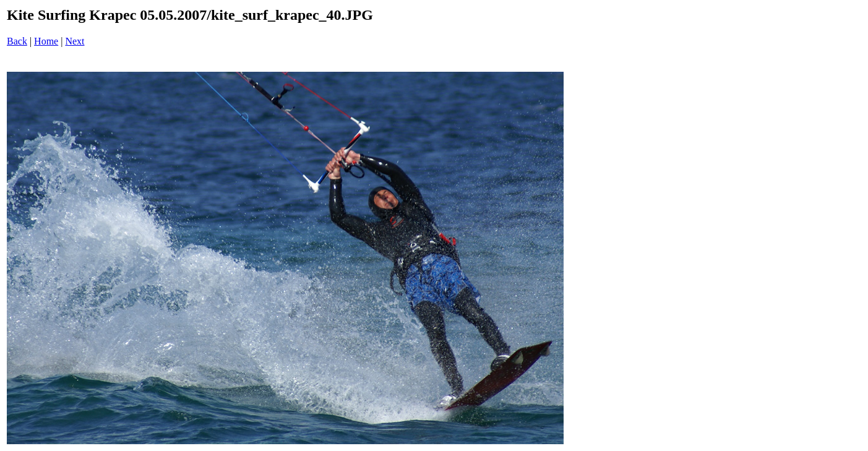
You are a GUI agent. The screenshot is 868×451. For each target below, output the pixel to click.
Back (17, 41)
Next (75, 41)
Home (46, 41)
